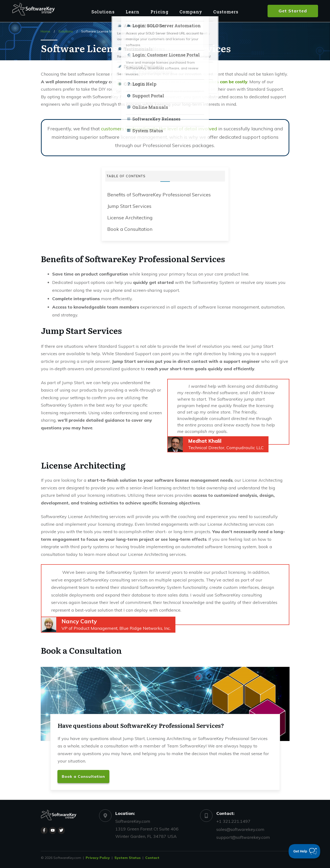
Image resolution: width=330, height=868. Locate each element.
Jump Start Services (129, 206)
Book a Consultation (130, 229)
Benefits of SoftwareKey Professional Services (159, 195)
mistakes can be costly (224, 82)
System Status (128, 858)
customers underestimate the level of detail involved (159, 129)
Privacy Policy (98, 858)
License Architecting (130, 218)
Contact (152, 858)
